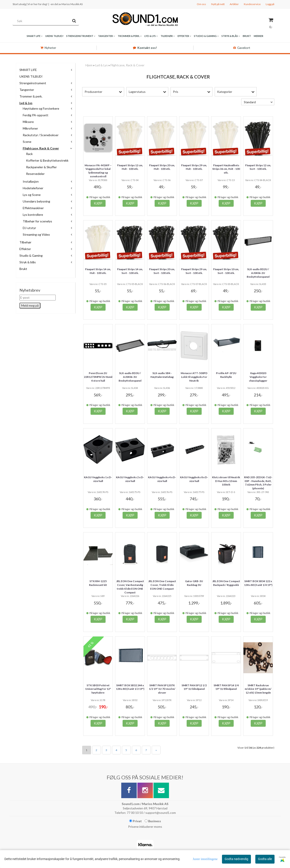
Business (153, 821)
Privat (136, 821)
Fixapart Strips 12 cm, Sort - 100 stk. (258, 167)
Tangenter (27, 90)
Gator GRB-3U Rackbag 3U (194, 583)
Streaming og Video (36, 234)
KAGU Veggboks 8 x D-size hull (194, 479)
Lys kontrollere (33, 215)
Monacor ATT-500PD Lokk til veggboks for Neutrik (194, 377)
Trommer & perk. (31, 96)
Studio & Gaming (31, 255)
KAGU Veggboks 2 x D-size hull (130, 479)
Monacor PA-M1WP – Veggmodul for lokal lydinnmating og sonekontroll (98, 171)
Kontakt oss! (145, 48)
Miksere (28, 122)
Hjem (89, 65)
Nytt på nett (218, 4)
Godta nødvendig (236, 859)
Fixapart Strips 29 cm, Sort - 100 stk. (194, 271)
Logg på (270, 4)
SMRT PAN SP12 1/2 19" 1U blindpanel (194, 687)
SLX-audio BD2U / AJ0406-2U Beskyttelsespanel (258, 273)
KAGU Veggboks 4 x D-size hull (162, 479)
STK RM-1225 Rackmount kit (98, 583)
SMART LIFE (28, 70)
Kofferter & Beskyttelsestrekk (47, 160)
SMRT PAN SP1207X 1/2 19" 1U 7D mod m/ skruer (162, 689)
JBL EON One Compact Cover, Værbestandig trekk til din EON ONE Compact (130, 587)
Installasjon (31, 181)
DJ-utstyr (29, 228)
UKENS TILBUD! (31, 76)
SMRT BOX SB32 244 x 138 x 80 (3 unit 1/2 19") (130, 687)
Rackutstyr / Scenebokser (41, 135)
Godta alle (265, 859)
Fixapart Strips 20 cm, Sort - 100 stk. (162, 271)
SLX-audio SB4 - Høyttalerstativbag (162, 375)
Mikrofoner (30, 128)
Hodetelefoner (33, 188)
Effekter (25, 249)
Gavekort (242, 48)
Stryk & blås (28, 262)
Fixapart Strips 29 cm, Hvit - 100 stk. (194, 167)
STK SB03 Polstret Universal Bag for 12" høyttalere (98, 689)
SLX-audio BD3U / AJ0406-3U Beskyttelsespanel (130, 377)
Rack (29, 154)
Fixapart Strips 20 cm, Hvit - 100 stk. (162, 167)
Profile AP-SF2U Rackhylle (226, 375)
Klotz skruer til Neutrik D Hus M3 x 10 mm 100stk (226, 481)
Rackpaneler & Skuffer (41, 167)
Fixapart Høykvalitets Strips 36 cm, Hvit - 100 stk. (226, 169)
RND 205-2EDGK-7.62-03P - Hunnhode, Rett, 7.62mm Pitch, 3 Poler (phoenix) (258, 483)
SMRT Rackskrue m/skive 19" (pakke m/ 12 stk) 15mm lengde (258, 689)
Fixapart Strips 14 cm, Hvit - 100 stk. (98, 271)
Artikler (234, 4)
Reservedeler (35, 174)
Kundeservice (252, 4)
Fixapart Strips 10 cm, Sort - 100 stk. (226, 271)
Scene (27, 142)
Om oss (201, 4)
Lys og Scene (32, 195)
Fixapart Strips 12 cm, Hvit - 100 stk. (130, 167)
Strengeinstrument (33, 83)
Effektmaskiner (33, 208)
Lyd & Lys (26, 103)
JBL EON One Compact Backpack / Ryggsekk (226, 583)
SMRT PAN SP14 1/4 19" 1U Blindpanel (226, 687)
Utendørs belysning (36, 201)
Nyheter (48, 48)
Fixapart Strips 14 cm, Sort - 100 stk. (130, 271)
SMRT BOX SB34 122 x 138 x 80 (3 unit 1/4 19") (258, 583)
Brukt (23, 269)
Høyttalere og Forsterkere (41, 108)
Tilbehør (25, 242)
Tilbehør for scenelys (37, 221)
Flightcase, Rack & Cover (41, 148)
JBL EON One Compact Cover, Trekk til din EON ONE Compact (162, 585)
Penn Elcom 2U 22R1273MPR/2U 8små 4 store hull (98, 377)
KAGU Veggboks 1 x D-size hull (98, 479)
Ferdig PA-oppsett (36, 115)
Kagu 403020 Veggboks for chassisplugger (258, 377)
